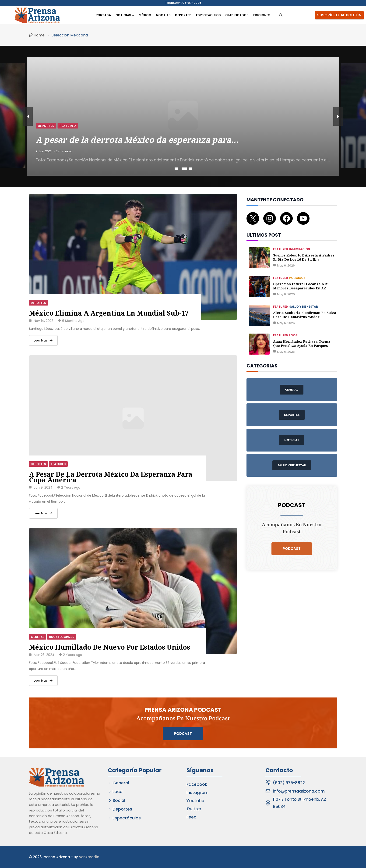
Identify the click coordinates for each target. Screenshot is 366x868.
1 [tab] (177, 169)
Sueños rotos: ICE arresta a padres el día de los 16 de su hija (304, 257)
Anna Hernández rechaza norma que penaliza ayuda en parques (302, 343)
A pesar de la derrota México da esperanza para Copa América (111, 477)
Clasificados (237, 15)
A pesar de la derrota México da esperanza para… (145, 136)
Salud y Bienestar (304, 307)
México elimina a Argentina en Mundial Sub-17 (109, 313)
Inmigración (300, 249)
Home (39, 35)
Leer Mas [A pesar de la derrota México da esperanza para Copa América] (43, 513)
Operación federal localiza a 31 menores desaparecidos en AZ (301, 286)
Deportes (183, 15)
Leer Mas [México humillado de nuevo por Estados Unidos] (43, 681)
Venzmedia (89, 857)
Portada (103, 15)
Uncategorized (62, 637)
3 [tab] (190, 169)
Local (294, 335)
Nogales (163, 15)
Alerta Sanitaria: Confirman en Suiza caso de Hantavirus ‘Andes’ (305, 315)
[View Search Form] (281, 15)
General (37, 637)
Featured (87, 124)
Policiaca (297, 278)
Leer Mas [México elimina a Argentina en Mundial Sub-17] (43, 340)
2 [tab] (183, 169)
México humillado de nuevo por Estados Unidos (109, 647)
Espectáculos (208, 15)
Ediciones (262, 15)
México (145, 15)
